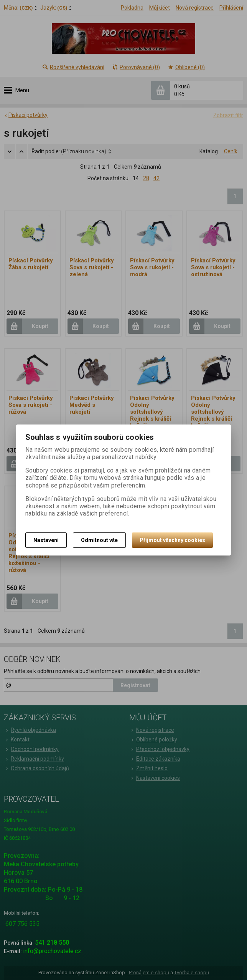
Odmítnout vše (99, 540)
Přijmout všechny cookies (172, 540)
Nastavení (46, 540)
